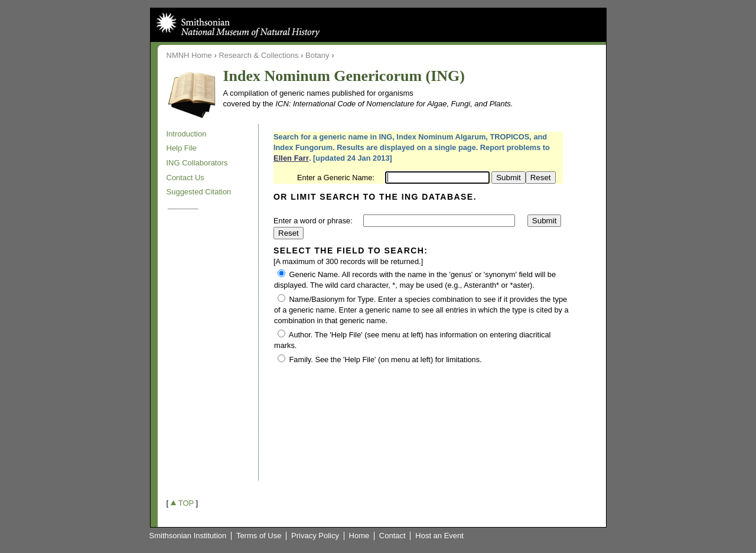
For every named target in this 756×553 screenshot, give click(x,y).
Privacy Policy (315, 536)
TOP (186, 503)
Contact (392, 536)
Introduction (187, 134)
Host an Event (439, 536)
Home (359, 536)
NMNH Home (189, 55)
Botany (317, 55)
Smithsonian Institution (188, 536)
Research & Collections (258, 55)
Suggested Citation (199, 192)
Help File (182, 148)
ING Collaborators (197, 163)
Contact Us (185, 178)
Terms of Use (259, 536)
